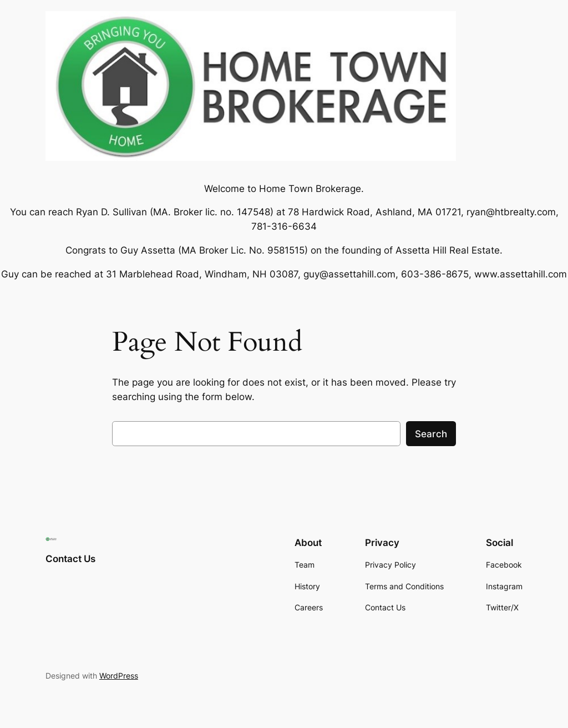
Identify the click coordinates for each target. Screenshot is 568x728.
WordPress (119, 676)
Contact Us (70, 559)
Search (431, 434)
